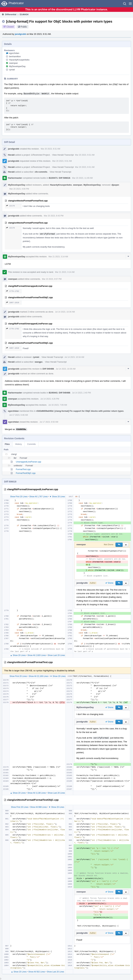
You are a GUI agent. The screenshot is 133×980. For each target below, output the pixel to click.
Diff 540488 (48, 369)
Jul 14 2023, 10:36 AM (66, 369)
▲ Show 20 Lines (18, 655)
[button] (130, 4)
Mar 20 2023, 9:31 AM (50, 149)
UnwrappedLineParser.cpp (28, 462)
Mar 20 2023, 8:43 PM (54, 216)
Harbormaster (15, 178)
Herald (11, 155)
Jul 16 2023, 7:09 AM (58, 405)
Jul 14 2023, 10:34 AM (65, 312)
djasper (115, 185)
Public (24, 27)
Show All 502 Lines (37, 972)
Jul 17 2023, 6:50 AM (49, 422)
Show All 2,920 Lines (37, 655)
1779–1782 (13, 291)
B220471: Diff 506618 (59, 178)
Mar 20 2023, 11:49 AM (82, 178)
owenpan (13, 63)
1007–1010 (13, 303)
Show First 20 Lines (19, 497)
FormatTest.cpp (23, 469)
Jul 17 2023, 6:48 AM (19, 415)
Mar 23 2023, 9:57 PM (52, 279)
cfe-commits (41, 172)
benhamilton (15, 56)
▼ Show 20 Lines (57, 497)
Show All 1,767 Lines (39, 497)
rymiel (12, 70)
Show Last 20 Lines (56, 655)
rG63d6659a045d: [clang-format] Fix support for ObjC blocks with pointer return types (80, 411)
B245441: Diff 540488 (59, 393)
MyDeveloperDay (17, 66)
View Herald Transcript (63, 155)
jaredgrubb (20, 34)
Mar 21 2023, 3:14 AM (58, 257)
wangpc (39, 362)
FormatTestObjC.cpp (26, 473)
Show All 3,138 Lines (37, 793)
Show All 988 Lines (39, 807)
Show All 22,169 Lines (38, 676)
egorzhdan (14, 53)
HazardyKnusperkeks (19, 60)
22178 (10, 206)
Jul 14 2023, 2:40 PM (81, 393)
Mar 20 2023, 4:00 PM (19, 189)
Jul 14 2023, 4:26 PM (50, 399)
